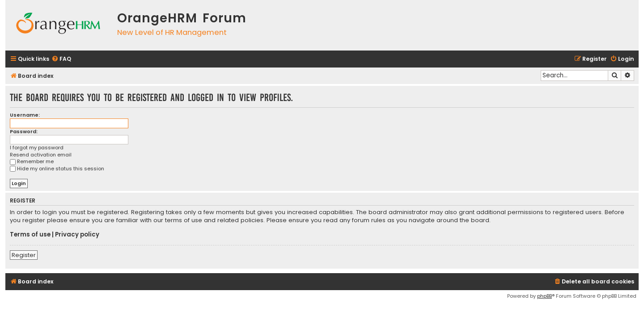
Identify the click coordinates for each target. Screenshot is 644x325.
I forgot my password (37, 148)
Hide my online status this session (57, 169)
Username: (25, 115)
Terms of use (30, 235)
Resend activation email (41, 155)
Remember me (32, 161)
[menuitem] (61, 59)
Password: (24, 131)
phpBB (544, 296)
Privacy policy (77, 235)
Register (24, 255)
